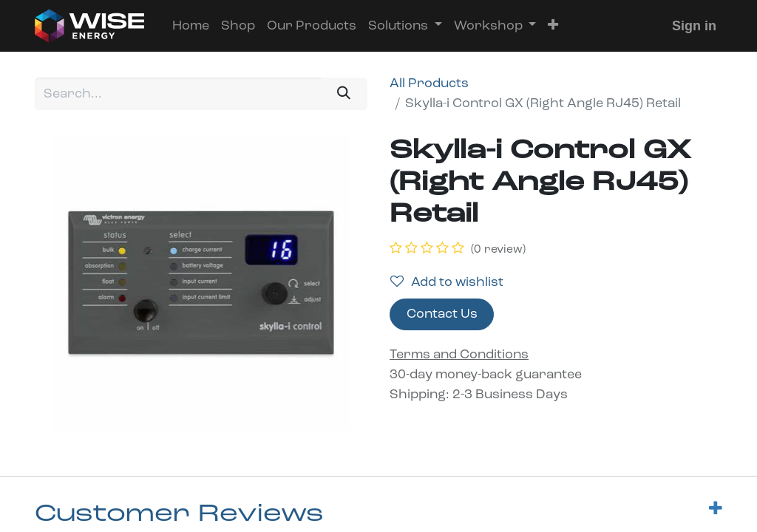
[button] (553, 26)
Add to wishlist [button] (447, 282)
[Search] (344, 93)
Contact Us (442, 314)
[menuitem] (191, 26)
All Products (429, 84)
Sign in (694, 26)
